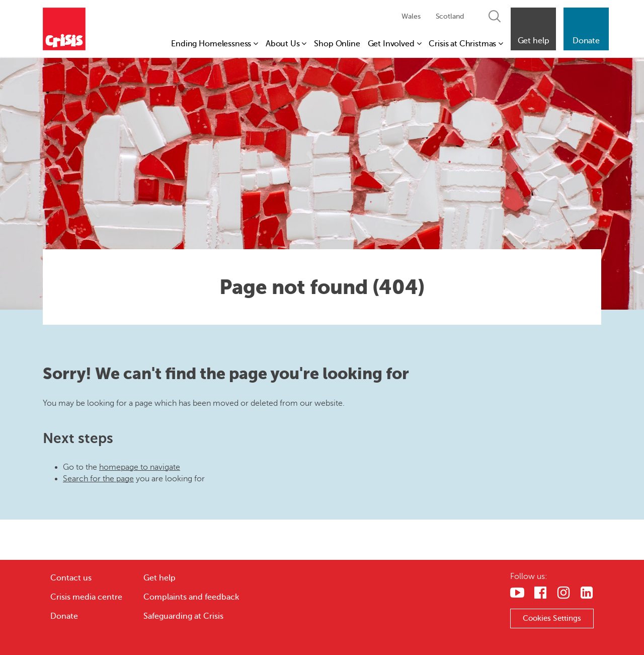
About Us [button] (286, 44)
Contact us (71, 578)
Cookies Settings (552, 618)
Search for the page (98, 479)
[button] (533, 29)
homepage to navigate (140, 467)
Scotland (450, 16)
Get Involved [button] (395, 44)
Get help (159, 578)
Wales (411, 16)
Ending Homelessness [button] (215, 44)
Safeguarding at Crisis (183, 616)
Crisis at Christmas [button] (466, 44)
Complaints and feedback (191, 597)
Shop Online (337, 44)
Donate (64, 616)
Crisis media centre (86, 597)
